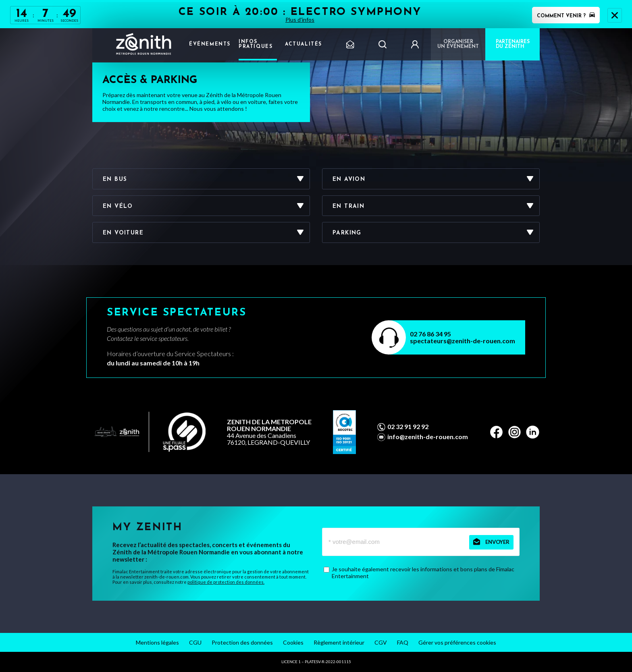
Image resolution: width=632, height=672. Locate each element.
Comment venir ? (566, 16)
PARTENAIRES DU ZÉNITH (513, 44)
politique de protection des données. (226, 582)
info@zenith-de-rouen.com (428, 437)
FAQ (403, 642)
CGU (195, 642)
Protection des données (242, 642)
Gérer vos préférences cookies (457, 642)
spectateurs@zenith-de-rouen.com (463, 341)
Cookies (293, 642)
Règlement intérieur (339, 642)
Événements (210, 44)
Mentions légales (157, 642)
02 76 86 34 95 (430, 334)
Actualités (304, 44)
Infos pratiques (256, 44)
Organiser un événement (458, 44)
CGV (381, 642)
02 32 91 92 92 (408, 427)
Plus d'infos (300, 20)
